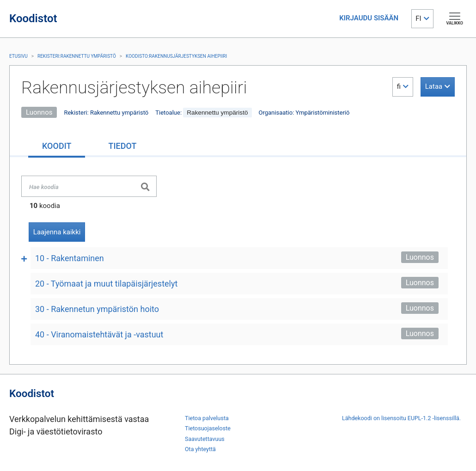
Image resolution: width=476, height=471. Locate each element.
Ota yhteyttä (200, 449)
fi (399, 86)
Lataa (434, 86)
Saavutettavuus (205, 439)
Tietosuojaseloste (208, 428)
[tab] (57, 147)
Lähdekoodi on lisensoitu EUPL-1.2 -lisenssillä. (401, 418)
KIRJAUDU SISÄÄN (369, 18)
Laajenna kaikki (57, 232)
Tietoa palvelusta (207, 418)
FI (418, 18)
